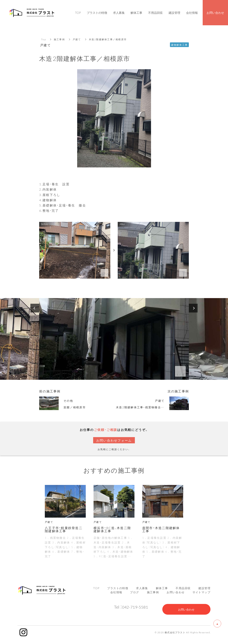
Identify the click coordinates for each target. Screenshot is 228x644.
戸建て (77, 39)
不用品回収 (183, 588)
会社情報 (116, 592)
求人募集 (142, 588)
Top (44, 39)
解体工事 (162, 588)
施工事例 (59, 39)
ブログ (134, 592)
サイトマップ (201, 592)
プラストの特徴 (118, 588)
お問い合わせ (176, 592)
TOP (96, 588)
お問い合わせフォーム (114, 440)
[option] (114, 339)
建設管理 (204, 588)
